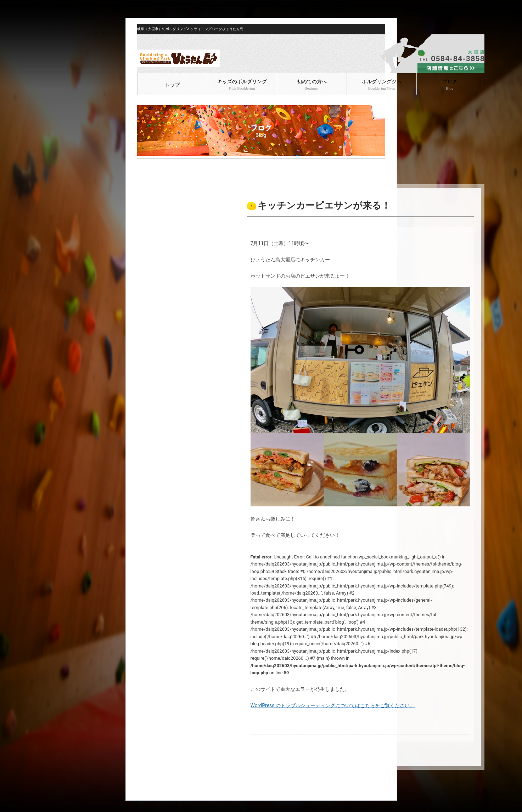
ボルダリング (182, 164)
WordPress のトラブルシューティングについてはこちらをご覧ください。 (333, 705)
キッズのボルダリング (242, 85)
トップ (172, 85)
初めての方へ (312, 85)
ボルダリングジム (382, 85)
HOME (143, 164)
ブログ (450, 85)
